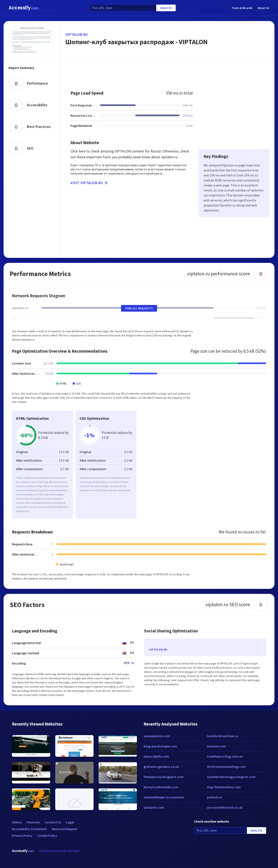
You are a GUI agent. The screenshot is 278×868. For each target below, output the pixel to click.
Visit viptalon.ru (89, 183)
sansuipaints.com (157, 736)
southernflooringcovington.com (231, 777)
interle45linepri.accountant (164, 797)
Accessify (24, 8)
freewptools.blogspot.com (164, 777)
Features (33, 822)
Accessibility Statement (29, 829)
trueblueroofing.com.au (225, 756)
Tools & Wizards (242, 8)
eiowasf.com (216, 746)
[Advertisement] (167, 72)
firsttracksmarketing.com (226, 767)
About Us (264, 8)
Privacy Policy (22, 836)
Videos (17, 822)
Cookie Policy (47, 836)
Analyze (166, 8)
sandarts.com (154, 807)
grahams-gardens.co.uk (161, 767)
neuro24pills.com (156, 756)
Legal (70, 822)
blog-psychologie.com (160, 746)
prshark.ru (215, 797)
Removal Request (65, 829)
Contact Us (53, 822)
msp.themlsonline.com (224, 787)
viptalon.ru (77, 34)
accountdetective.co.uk (225, 807)
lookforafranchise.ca (223, 736)
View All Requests (139, 308)
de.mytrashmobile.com (161, 787)
